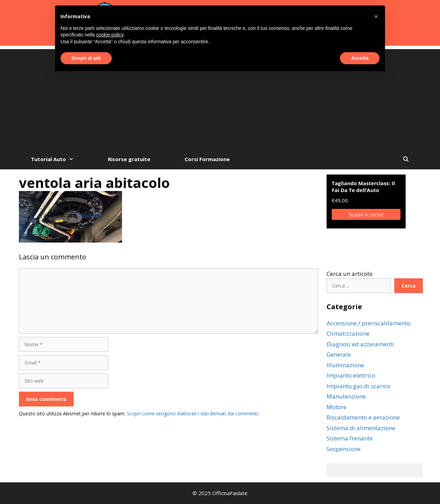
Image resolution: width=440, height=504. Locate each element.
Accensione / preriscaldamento (368, 323)
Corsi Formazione (207, 159)
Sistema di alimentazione (361, 428)
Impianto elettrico (351, 375)
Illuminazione (345, 365)
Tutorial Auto (61, 159)
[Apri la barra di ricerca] (406, 159)
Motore (337, 407)
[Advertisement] (220, 97)
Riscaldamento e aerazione (363, 417)
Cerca (409, 286)
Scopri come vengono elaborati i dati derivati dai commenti (192, 413)
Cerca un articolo (350, 274)
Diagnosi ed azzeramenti (360, 344)
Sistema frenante (350, 438)
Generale (339, 354)
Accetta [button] (360, 58)
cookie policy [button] (110, 35)
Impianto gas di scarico (358, 386)
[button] (376, 16)
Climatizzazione (348, 333)
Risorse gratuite (129, 159)
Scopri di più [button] (86, 58)
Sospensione (344, 449)
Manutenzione (346, 396)
